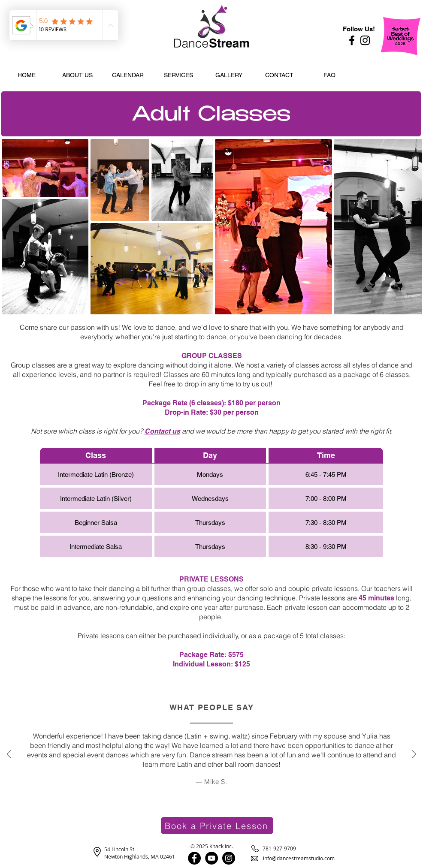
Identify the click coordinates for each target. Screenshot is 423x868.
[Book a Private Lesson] (217, 826)
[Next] (414, 755)
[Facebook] (352, 40)
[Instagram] (365, 40)
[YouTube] (211, 858)
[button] (77, 75)
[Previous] (9, 755)
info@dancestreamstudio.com (299, 858)
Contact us (162, 431)
